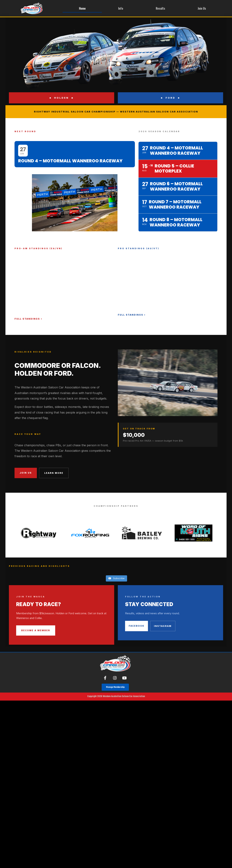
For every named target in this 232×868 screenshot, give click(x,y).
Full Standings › (28, 319)
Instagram (163, 626)
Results (160, 8)
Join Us (202, 8)
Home (82, 8)
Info (121, 8)
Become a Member (36, 630)
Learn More (54, 473)
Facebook (137, 626)
